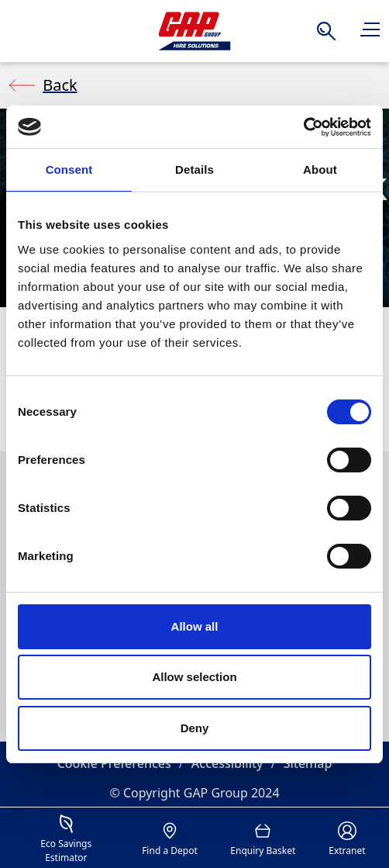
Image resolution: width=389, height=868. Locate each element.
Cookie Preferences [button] (114, 763)
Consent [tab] (69, 169)
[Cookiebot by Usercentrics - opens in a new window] (303, 127)
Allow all (195, 626)
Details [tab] (194, 169)
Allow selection (194, 677)
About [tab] (320, 169)
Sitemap (308, 763)
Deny (195, 728)
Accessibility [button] (227, 763)
